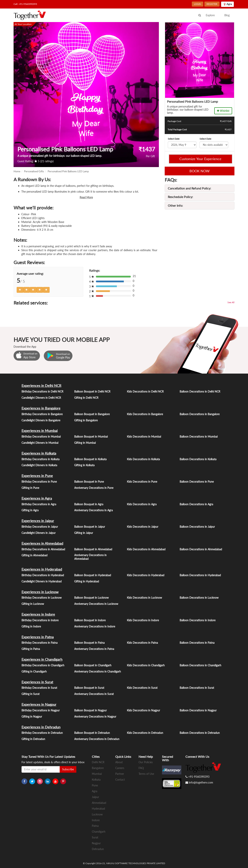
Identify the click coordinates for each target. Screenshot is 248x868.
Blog (227, 15)
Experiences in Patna (38, 637)
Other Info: (175, 205)
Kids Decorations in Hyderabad (146, 575)
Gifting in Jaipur (84, 533)
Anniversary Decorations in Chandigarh (98, 671)
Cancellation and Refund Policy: (189, 188)
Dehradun (98, 849)
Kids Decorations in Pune (142, 482)
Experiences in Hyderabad (42, 569)
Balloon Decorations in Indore (198, 620)
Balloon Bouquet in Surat (89, 688)
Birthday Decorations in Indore (40, 620)
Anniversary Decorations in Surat (94, 694)
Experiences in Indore (38, 614)
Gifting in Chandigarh (34, 671)
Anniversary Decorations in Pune (94, 488)
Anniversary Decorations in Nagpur (95, 717)
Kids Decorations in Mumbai (144, 437)
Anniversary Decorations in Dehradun (97, 739)
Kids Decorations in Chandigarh (146, 665)
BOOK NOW (200, 171)
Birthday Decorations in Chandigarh (43, 665)
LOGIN (198, 4)
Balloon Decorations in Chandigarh (200, 665)
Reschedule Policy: (180, 197)
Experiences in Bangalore (41, 408)
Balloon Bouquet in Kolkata (90, 459)
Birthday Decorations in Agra (39, 504)
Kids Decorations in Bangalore (145, 414)
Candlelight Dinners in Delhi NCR (41, 398)
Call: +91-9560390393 (25, 4)
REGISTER (212, 4)
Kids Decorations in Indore (143, 620)
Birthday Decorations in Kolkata (40, 459)
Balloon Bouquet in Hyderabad (93, 575)
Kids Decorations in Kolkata (143, 459)
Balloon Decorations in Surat (197, 688)
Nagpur (96, 843)
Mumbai (97, 774)
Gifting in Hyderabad (87, 581)
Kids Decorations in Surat (142, 688)
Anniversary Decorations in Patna (94, 649)
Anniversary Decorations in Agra (93, 510)
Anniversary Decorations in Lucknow (96, 604)
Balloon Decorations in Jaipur (197, 527)
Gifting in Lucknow (33, 604)
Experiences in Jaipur (38, 521)
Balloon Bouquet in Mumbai (91, 437)
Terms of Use (146, 774)
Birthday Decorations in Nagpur (41, 710)
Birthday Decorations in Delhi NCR (42, 391)
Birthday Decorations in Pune (39, 482)
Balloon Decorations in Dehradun (200, 733)
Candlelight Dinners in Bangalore (41, 420)
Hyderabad (98, 809)
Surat (95, 837)
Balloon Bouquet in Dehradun (92, 733)
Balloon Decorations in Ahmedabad (201, 549)
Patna (95, 826)
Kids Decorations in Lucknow (144, 598)
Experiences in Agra (37, 498)
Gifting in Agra (30, 510)
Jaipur (95, 797)
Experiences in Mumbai (40, 431)
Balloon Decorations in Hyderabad (200, 575)
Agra (95, 791)
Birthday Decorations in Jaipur (40, 527)
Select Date (174, 139)
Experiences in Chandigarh (42, 659)
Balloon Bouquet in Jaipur (90, 527)
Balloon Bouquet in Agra (89, 504)
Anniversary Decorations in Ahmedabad (90, 557)
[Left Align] (20, 290)
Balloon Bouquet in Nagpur (90, 710)
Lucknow (97, 814)
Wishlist (223, 111)
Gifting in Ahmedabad (34, 555)
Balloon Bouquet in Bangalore (92, 414)
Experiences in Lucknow (40, 592)
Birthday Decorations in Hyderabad (43, 575)
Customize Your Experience (200, 159)
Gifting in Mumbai (85, 443)
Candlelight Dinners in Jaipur (39, 533)
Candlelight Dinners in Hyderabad (42, 581)
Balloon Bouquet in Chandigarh (93, 665)
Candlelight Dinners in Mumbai (40, 443)
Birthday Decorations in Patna (40, 643)
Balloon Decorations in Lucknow (199, 598)
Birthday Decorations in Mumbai (41, 437)
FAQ (141, 768)
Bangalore (98, 768)
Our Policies (146, 762)
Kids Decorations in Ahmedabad (146, 549)
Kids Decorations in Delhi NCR (145, 391)
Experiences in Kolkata (39, 453)
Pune (95, 785)
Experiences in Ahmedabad (42, 543)
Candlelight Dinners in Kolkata (39, 465)
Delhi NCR (98, 762)
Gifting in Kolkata (84, 465)
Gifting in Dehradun (33, 739)
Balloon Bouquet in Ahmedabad (93, 549)
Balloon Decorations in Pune (197, 482)
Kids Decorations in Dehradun (145, 733)
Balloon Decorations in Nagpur (198, 710)
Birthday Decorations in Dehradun (42, 733)
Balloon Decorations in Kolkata (198, 459)
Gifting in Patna (31, 649)
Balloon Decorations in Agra (196, 504)
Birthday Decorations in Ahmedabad (43, 549)
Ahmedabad (99, 803)
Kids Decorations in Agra (142, 504)
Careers (120, 768)
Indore (96, 820)
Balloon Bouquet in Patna (89, 643)
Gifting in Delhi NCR (86, 398)
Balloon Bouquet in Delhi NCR (92, 391)
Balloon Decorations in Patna (197, 643)
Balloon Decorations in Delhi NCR (200, 391)
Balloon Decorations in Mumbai (199, 437)
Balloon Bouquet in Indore (90, 620)
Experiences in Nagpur (39, 704)
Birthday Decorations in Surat (39, 688)
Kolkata (96, 780)
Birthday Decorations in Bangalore (42, 414)
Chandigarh (99, 832)
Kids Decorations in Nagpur (143, 710)
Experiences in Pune (37, 476)
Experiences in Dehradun (41, 727)
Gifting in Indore (31, 626)
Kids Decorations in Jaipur (143, 527)
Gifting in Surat (31, 694)
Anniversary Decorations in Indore (95, 626)
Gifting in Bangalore (86, 420)
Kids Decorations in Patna (142, 643)
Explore (210, 15)
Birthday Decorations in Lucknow (42, 598)
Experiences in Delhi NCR (41, 386)
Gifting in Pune (30, 488)
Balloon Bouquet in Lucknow (91, 598)
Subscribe (68, 769)
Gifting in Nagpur (32, 717)
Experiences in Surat (37, 682)
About (119, 762)
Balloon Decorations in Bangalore (200, 414)
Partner (120, 774)
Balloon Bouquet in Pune (89, 482)
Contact (120, 780)
